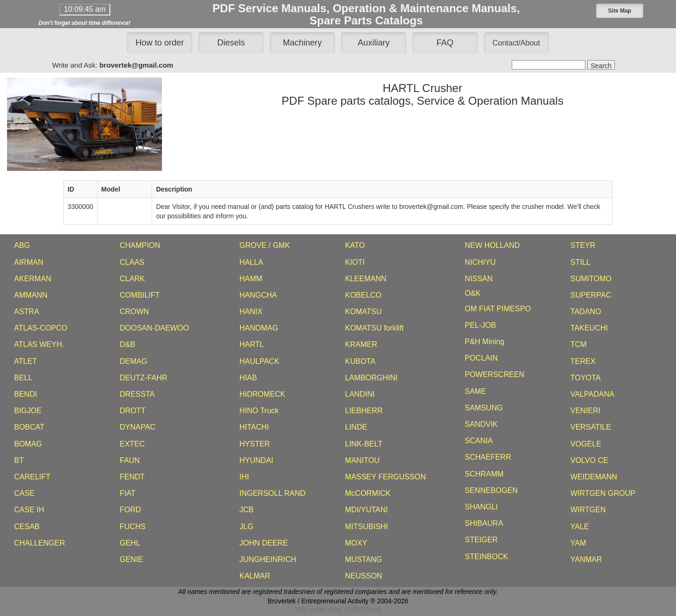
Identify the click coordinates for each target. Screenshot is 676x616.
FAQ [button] (445, 43)
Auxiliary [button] (374, 43)
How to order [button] (160, 43)
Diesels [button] (231, 43)
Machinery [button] (303, 43)
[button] (620, 11)
